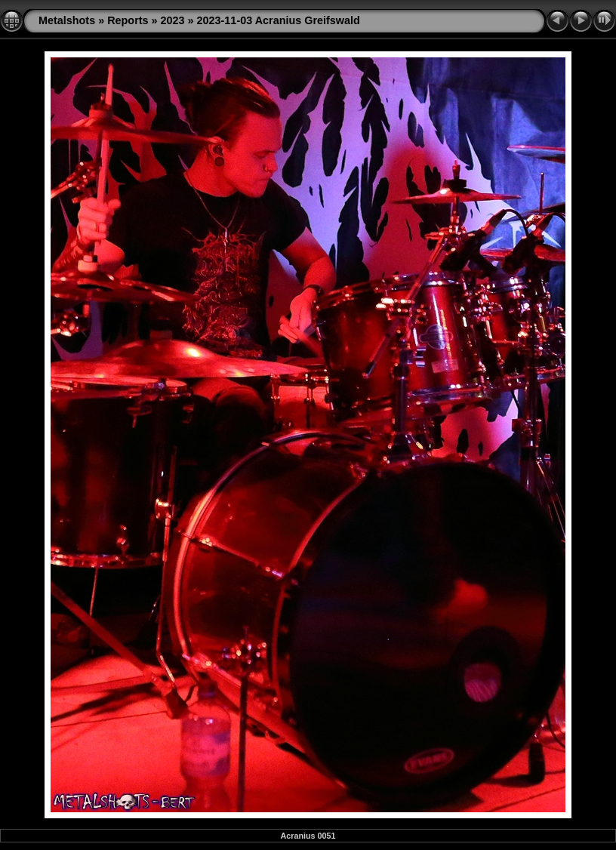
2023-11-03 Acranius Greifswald (279, 20)
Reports (128, 20)
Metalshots (67, 20)
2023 (173, 20)
